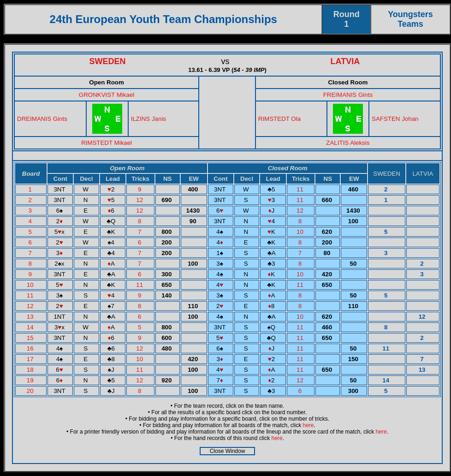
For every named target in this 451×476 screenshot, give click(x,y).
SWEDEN (108, 61)
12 (140, 200)
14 (31, 327)
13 (31, 317)
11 (301, 189)
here (309, 425)
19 (31, 380)
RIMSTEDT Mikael (107, 143)
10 (301, 232)
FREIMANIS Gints (348, 95)
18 (31, 370)
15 (31, 338)
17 (31, 359)
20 (31, 391)
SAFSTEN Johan (395, 119)
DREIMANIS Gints (42, 119)
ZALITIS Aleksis (348, 143)
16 (31, 348)
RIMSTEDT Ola (279, 119)
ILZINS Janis (148, 119)
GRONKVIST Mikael (107, 95)
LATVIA (345, 61)
